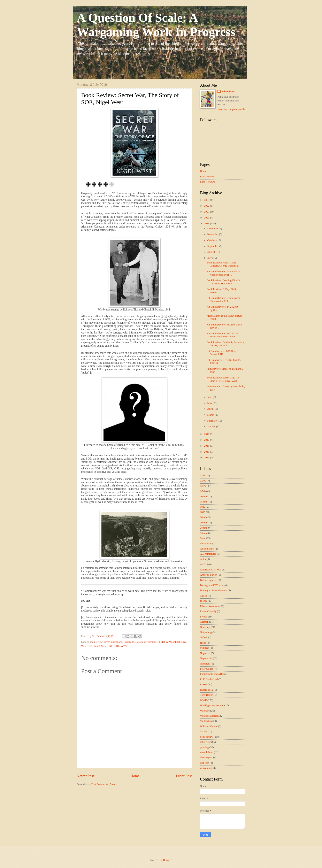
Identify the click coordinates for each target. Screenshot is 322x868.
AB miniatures (208, 549)
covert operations (113, 642)
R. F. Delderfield (209, 679)
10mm (203, 497)
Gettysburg (206, 632)
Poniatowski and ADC (212, 674)
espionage (129, 642)
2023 (207, 200)
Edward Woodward (210, 606)
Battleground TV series (212, 585)
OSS (90, 646)
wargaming (206, 768)
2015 (207, 452)
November (213, 234)
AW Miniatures (208, 554)
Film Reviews (207, 182)
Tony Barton (207, 695)
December (213, 229)
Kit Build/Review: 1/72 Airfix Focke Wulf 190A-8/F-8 (223, 335)
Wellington (206, 721)
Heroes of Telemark (146, 642)
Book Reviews (208, 177)
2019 (207, 223)
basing (204, 731)
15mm (203, 502)
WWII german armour (212, 705)
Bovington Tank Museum (213, 590)
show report (206, 758)
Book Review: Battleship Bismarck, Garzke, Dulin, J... (226, 344)
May (210, 403)
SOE (117, 646)
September (213, 246)
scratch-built (207, 752)
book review (96, 642)
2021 (207, 212)
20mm (203, 523)
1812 (203, 507)
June (210, 397)
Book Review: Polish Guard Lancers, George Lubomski (223, 264)
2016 (207, 446)
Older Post (184, 776)
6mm (203, 538)
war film (205, 763)
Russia (204, 684)
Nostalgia (205, 664)
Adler (203, 559)
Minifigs (205, 648)
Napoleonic (206, 658)
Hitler (203, 643)
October (212, 240)
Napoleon (205, 653)
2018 (207, 434)
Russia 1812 (206, 690)
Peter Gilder (206, 669)
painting (204, 747)
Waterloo (205, 711)
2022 (207, 206)
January (212, 427)
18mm (203, 517)
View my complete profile (231, 109)
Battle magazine (209, 580)
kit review (205, 742)
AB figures (206, 544)
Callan (204, 596)
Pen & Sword (101, 646)
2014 (207, 458)
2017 (207, 440)
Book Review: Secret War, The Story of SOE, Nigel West (223, 379)
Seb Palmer (228, 92)
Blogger (167, 860)
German (204, 622)
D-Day (204, 601)
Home (135, 776)
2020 (207, 218)
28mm (203, 528)
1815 (203, 512)
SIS (111, 646)
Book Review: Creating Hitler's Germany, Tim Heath (223, 282)
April (210, 409)
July (210, 258)
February (212, 421)
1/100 (203, 476)
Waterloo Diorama (210, 716)
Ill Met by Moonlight (169, 642)
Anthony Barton (209, 575)
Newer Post (85, 776)
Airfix (203, 564)
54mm (203, 533)
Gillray (204, 637)
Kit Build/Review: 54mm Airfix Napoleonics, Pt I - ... (224, 299)
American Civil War (211, 570)
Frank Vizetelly (208, 611)
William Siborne (209, 726)
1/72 (202, 486)
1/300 (203, 481)
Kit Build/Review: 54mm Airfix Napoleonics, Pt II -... (224, 273)
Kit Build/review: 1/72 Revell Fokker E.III (222, 353)
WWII (124, 646)
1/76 (202, 491)
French (204, 617)
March (211, 415)
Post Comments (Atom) (104, 784)
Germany (205, 627)
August (211, 252)
